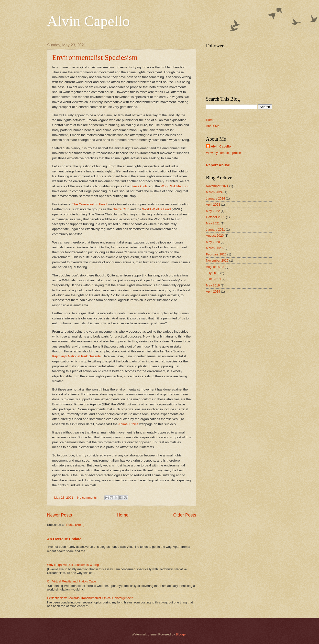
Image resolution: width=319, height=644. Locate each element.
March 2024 (214, 192)
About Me (213, 126)
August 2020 (215, 236)
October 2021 (216, 217)
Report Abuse (218, 165)
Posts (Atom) (75, 525)
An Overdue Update (64, 539)
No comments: (88, 498)
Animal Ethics (128, 424)
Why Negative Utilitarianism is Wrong (73, 565)
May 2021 (213, 223)
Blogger (181, 634)
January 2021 (216, 229)
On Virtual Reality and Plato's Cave (72, 581)
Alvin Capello (88, 21)
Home (122, 515)
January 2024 (216, 198)
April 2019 (213, 291)
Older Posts (185, 515)
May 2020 (213, 242)
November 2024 (217, 186)
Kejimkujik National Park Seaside (77, 356)
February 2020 (216, 254)
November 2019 (217, 260)
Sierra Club (139, 186)
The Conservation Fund (89, 204)
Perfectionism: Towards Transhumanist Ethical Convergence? (90, 598)
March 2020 (214, 248)
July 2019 (213, 273)
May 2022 (213, 211)
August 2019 (215, 267)
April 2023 (213, 205)
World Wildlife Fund (175, 186)
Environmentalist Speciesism (95, 57)
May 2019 (213, 285)
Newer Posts (60, 515)
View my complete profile (224, 153)
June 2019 (213, 279)
